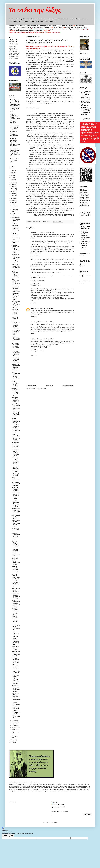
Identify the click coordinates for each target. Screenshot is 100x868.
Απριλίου (14, 728)
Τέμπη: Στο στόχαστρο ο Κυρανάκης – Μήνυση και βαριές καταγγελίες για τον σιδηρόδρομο (15, 142)
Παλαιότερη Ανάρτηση (68, 386)
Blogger (55, 823)
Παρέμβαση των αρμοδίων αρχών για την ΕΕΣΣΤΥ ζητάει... (16, 304)
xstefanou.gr (84, 247)
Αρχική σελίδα (49, 386)
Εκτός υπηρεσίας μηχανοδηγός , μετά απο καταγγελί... (16, 274)
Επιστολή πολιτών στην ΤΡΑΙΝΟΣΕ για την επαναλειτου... (16, 376)
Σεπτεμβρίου (15, 213)
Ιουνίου (14, 723)
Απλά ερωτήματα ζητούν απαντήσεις (15, 667)
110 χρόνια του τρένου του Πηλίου (15, 648)
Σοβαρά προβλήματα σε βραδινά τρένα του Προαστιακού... (16, 392)
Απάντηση (34, 303)
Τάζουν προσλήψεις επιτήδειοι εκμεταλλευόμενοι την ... (16, 282)
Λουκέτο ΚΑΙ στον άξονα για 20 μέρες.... (15, 160)
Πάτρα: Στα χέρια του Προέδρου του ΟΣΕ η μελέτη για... (15, 544)
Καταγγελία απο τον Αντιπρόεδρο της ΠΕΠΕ (16, 257)
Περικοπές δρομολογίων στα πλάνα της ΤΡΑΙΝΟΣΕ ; (16, 569)
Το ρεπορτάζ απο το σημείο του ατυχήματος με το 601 (15, 469)
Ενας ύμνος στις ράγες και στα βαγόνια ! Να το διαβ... (16, 654)
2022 (12, 180)
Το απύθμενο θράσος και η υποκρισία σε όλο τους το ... (16, 596)
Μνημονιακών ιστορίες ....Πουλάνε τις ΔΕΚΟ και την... (16, 429)
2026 (12, 171)
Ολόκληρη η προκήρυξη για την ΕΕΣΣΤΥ (15, 384)
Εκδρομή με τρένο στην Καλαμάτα (15, 489)
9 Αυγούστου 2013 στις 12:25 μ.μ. (46, 322)
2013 (12, 200)
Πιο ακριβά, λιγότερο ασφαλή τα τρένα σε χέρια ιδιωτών (16, 611)
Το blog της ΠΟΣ (85, 227)
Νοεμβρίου (15, 206)
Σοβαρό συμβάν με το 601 (16, 475)
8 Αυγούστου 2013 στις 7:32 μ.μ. (46, 232)
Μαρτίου (14, 730)
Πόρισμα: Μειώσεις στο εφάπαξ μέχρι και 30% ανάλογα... (16, 421)
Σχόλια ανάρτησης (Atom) (40, 389)
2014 (12, 198)
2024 (12, 175)
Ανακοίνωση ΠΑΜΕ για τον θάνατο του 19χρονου (16, 400)
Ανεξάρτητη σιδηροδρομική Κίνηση (85, 232)
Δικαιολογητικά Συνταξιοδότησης (86, 102)
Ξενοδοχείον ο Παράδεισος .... (15, 530)
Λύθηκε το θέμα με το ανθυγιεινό (16, 590)
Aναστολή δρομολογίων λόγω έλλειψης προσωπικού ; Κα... (16, 249)
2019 (12, 187)
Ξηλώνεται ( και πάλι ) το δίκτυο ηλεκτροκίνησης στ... (16, 561)
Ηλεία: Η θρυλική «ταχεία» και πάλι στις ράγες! (16, 332)
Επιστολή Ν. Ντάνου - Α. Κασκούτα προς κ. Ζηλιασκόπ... (16, 312)
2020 (12, 184)
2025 (12, 173)
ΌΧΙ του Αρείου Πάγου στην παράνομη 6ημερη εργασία (16, 296)
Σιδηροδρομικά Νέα (86, 238)
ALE (82, 284)
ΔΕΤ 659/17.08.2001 (85, 105)
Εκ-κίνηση (84, 249)
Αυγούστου (15, 217)
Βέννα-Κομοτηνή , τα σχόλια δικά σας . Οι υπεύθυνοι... (16, 511)
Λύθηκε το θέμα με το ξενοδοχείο (16, 517)
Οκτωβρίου (15, 210)
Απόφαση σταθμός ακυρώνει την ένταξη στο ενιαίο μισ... (16, 577)
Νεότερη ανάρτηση (31, 386)
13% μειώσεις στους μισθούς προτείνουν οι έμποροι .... (16, 445)
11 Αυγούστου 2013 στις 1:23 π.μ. (46, 339)
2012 (12, 740)
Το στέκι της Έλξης (59, 805)
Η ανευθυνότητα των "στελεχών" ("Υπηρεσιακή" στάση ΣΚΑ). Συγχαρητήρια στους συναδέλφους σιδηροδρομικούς (15, 131)
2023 (12, 177)
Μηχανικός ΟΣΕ (85, 236)
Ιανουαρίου (15, 736)
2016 (12, 194)
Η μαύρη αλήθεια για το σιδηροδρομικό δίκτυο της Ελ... (16, 641)
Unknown (33, 308)
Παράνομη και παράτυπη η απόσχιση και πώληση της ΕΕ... (16, 353)
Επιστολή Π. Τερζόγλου (15, 318)
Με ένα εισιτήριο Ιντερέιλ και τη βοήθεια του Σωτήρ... (16, 221)
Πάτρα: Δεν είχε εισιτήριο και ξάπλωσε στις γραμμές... (16, 414)
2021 (12, 182)
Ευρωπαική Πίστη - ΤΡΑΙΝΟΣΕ (86, 113)
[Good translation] (5, 836)
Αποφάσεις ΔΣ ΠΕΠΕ (15, 242)
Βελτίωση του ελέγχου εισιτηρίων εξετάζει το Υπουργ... (15, 461)
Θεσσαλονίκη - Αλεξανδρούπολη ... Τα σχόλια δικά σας (16, 536)
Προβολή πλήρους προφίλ (58, 807)
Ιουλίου (14, 721)
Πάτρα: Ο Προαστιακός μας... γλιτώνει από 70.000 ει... (16, 437)
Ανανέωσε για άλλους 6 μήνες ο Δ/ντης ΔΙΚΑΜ (15, 681)
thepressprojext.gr (86, 242)
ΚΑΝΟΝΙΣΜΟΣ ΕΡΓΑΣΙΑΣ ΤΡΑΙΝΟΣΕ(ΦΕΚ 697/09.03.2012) (85, 97)
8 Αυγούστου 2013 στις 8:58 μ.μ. (45, 308)
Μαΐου (14, 725)
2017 (12, 191)
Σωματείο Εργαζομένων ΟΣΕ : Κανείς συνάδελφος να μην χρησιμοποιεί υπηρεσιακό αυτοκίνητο (15, 119)
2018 (12, 189)
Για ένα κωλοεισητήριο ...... (16, 479)
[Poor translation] (11, 836)
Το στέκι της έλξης (35, 10)
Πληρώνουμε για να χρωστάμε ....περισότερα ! (16, 339)
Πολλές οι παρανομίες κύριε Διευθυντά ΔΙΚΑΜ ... (15, 619)
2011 (12, 742)
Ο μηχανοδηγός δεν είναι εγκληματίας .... (16, 584)
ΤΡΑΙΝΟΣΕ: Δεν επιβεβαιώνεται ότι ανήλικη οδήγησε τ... (16, 267)
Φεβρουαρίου (15, 732)
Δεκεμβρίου (15, 202)
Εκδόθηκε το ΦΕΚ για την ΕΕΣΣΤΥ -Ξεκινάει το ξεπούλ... (15, 453)
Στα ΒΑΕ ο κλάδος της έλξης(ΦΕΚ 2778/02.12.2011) (86, 109)
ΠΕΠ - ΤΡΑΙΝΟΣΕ (86, 229)
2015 (12, 196)
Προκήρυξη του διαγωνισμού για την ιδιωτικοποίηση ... (16, 407)
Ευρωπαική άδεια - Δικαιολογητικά (86, 92)
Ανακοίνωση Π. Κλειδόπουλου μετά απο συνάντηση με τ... (16, 228)
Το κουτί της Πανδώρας (84, 244)
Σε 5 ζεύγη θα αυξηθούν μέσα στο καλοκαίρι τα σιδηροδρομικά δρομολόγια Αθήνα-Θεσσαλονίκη (15, 152)
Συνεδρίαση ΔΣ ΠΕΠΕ (16, 262)
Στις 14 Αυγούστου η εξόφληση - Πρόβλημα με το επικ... (16, 603)
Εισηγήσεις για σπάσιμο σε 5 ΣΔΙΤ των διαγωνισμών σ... (16, 627)
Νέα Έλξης (84, 240)
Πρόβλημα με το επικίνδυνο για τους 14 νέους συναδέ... (16, 496)
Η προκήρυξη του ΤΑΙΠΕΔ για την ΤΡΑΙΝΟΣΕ (15, 360)
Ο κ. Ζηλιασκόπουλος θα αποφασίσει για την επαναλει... (16, 325)
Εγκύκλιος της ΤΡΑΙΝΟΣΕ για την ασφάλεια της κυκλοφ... (16, 688)
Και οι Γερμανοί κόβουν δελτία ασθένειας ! (16, 484)
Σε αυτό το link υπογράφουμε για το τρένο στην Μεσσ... (16, 346)
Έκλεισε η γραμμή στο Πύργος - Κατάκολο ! (15, 660)
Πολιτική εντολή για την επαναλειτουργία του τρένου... (16, 523)
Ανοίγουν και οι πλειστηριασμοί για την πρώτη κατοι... (16, 367)
